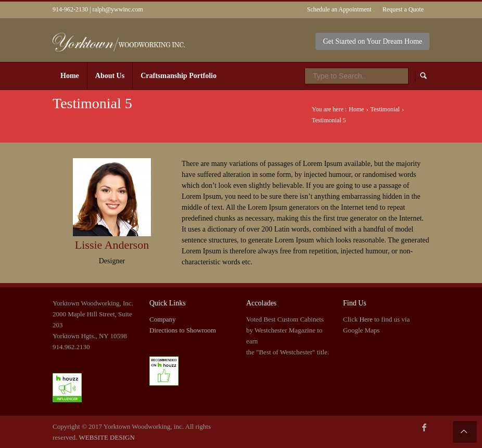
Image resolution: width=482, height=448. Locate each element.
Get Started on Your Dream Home (372, 41)
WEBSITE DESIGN (107, 437)
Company (163, 319)
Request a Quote (403, 9)
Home (356, 109)
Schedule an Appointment (339, 9)
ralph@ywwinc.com (117, 9)
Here (366, 319)
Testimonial (385, 109)
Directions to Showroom (183, 330)
